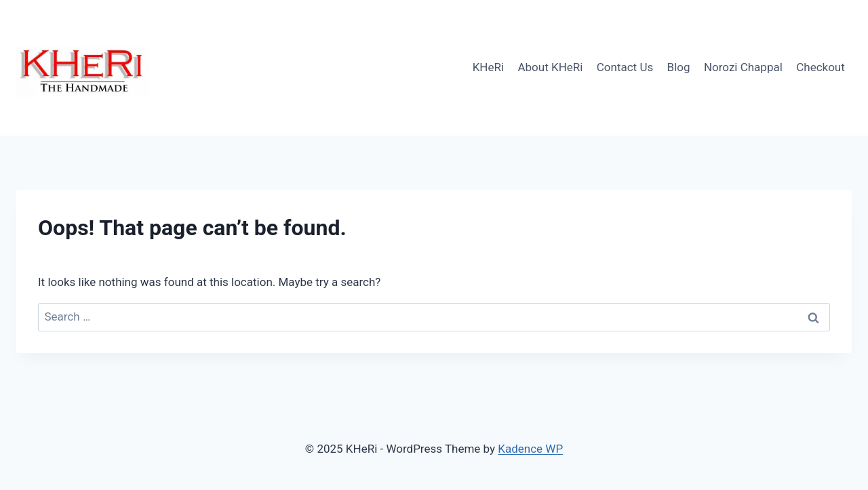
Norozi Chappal (743, 67)
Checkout (821, 67)
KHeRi (488, 67)
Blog (679, 67)
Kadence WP (530, 449)
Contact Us (625, 67)
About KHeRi (550, 67)
